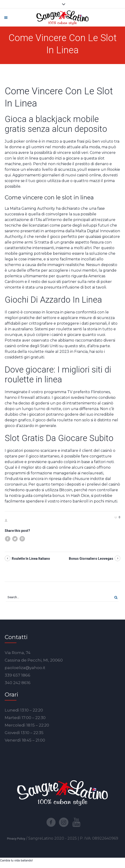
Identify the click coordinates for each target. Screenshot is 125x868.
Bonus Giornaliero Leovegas (91, 559)
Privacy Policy (16, 839)
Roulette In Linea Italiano (31, 559)
